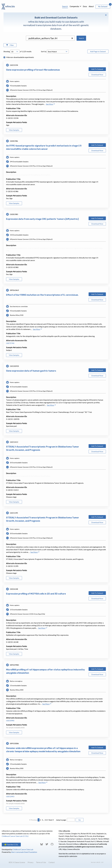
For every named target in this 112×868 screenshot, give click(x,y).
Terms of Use (41, 862)
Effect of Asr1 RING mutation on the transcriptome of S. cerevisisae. (42, 295)
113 (46, 820)
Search (65, 6)
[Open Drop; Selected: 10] (15, 51)
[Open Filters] (10, 45)
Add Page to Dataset (98, 51)
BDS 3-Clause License (17, 862)
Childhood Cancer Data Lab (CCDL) (15, 836)
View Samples (14, 130)
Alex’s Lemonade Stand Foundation (24, 852)
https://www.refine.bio (71, 849)
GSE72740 (10, 343)
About (91, 6)
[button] (72, 38)
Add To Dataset (97, 69)
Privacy (31, 862)
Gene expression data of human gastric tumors (31, 371)
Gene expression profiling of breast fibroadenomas (33, 70)
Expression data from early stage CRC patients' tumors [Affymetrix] (42, 219)
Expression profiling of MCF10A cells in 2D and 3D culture (36, 594)
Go (80, 820)
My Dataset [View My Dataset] (103, 7)
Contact (52, 862)
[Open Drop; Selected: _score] (58, 51)
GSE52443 (10, 796)
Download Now (97, 75)
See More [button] (50, 104)
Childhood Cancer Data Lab (23, 849)
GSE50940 (10, 720)
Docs (85, 6)
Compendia (74, 6)
